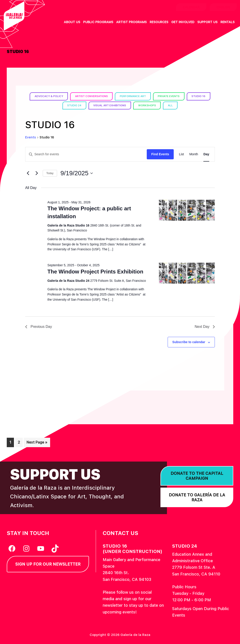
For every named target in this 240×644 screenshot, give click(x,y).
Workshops (148, 105)
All (172, 105)
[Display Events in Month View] (194, 154)
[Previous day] (28, 173)
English (223, 7)
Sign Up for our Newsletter (48, 564)
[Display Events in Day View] (206, 154)
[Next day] (37, 173)
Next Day (205, 327)
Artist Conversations (90, 96)
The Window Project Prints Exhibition (95, 271)
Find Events (160, 154)
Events (31, 137)
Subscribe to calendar (189, 342)
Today (50, 173)
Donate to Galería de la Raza (197, 497)
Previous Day (39, 327)
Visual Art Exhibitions (110, 105)
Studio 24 (73, 105)
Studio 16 (201, 96)
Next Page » (37, 443)
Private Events (170, 96)
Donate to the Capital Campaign (197, 476)
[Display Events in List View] (182, 154)
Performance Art (133, 96)
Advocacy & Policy (47, 96)
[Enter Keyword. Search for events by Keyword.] (86, 154)
